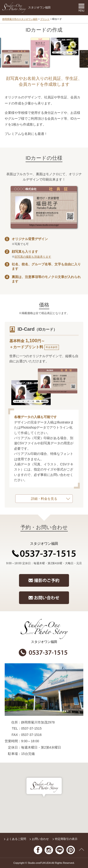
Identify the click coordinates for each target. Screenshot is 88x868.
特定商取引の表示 (66, 839)
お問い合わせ (40, 839)
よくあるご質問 (16, 839)
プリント (45, 19)
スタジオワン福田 (27, 8)
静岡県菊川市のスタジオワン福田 (20, 19)
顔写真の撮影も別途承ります (33, 257)
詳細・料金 (39, 499)
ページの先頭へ (81, 850)
